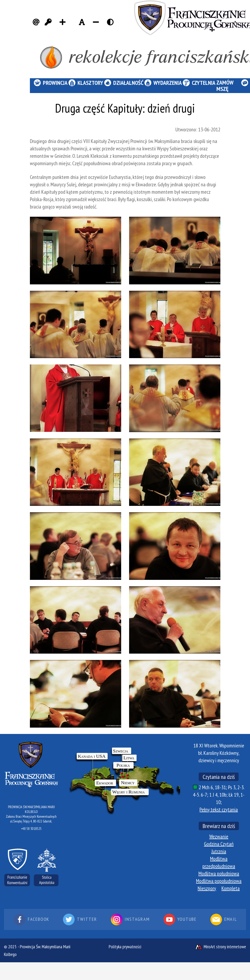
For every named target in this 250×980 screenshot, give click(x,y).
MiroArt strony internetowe (220, 947)
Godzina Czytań (219, 844)
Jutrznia (219, 851)
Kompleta (231, 888)
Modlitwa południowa (219, 873)
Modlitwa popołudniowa (219, 881)
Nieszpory (207, 888)
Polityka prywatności (125, 947)
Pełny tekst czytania (219, 810)
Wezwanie (219, 836)
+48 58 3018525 (31, 829)
